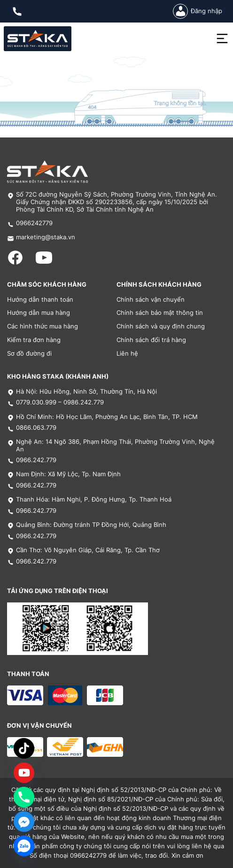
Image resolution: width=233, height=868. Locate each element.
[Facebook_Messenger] (24, 822)
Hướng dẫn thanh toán (40, 300)
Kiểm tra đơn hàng (34, 340)
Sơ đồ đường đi (29, 354)
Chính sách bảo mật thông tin (160, 313)
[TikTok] (24, 748)
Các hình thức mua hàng (43, 326)
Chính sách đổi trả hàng (151, 340)
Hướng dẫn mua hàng (39, 313)
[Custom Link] (24, 773)
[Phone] (24, 797)
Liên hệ (127, 354)
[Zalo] (24, 846)
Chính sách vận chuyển (151, 300)
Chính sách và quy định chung (161, 326)
